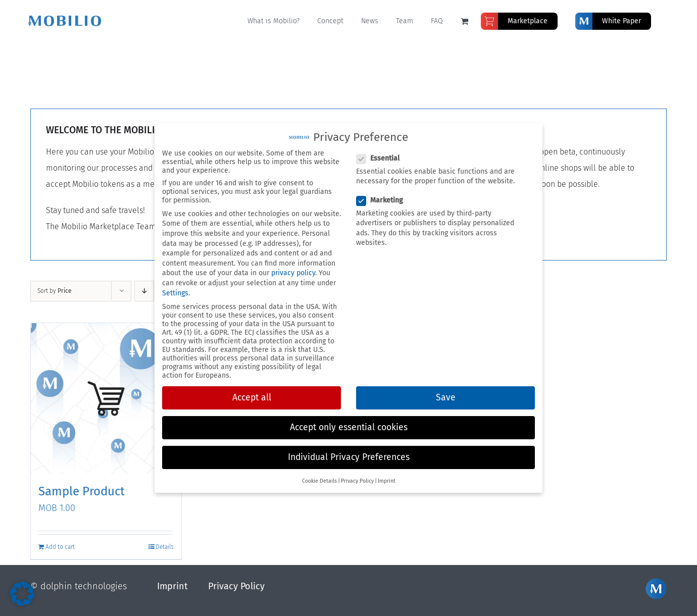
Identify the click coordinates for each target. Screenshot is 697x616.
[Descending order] (144, 291)
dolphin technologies (84, 585)
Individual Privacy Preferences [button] (349, 457)
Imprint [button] (387, 481)
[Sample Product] (106, 398)
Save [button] (446, 398)
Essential (382, 158)
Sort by (55, 290)
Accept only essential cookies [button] (349, 427)
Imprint (172, 585)
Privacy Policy (236, 585)
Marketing (384, 200)
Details (165, 546)
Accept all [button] (252, 398)
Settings (175, 293)
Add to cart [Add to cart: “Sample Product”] (60, 546)
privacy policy (293, 273)
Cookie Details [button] (319, 481)
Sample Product (82, 491)
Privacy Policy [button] (357, 481)
